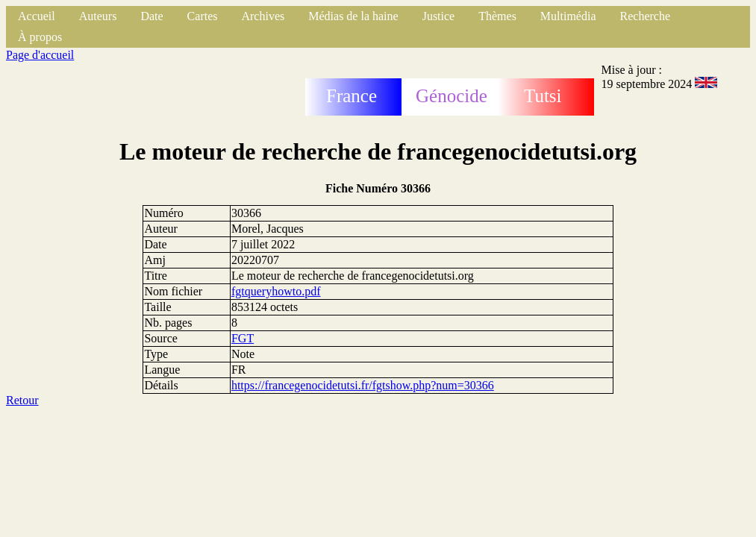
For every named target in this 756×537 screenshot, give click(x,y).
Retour (22, 400)
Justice (439, 16)
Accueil (37, 16)
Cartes (203, 16)
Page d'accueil (40, 55)
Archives (263, 16)
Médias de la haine (353, 16)
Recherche (646, 16)
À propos (40, 37)
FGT (243, 338)
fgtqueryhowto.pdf (276, 291)
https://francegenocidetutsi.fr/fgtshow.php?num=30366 (363, 385)
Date (151, 16)
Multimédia (568, 16)
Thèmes (497, 16)
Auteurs (98, 16)
